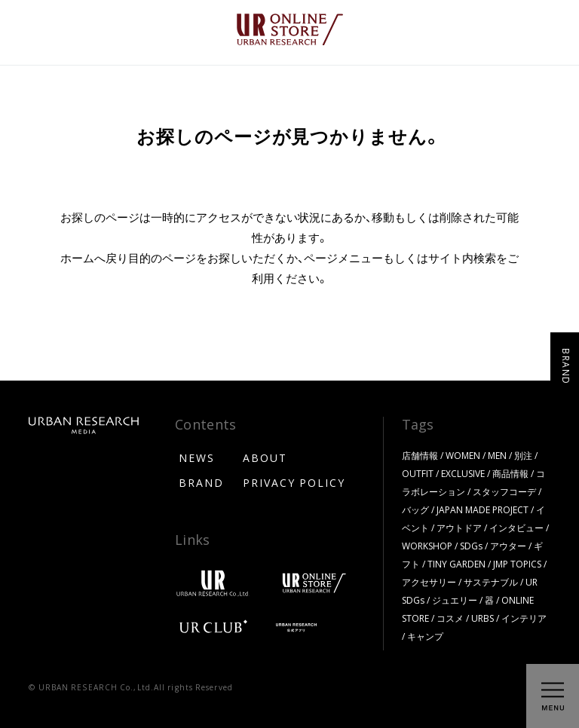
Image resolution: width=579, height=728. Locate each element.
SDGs (471, 546)
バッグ (415, 509)
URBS (482, 618)
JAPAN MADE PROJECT (482, 509)
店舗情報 (420, 455)
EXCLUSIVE (463, 473)
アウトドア (459, 528)
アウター (508, 546)
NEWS (197, 457)
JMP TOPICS (517, 564)
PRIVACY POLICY (294, 482)
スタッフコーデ (504, 491)
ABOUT (265, 457)
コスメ (450, 618)
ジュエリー (455, 600)
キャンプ (425, 636)
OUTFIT (418, 473)
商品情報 (510, 473)
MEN (497, 455)
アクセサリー (429, 582)
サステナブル (491, 582)
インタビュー (516, 528)
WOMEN (463, 455)
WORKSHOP (427, 546)
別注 (523, 455)
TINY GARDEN (456, 564)
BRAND (201, 482)
